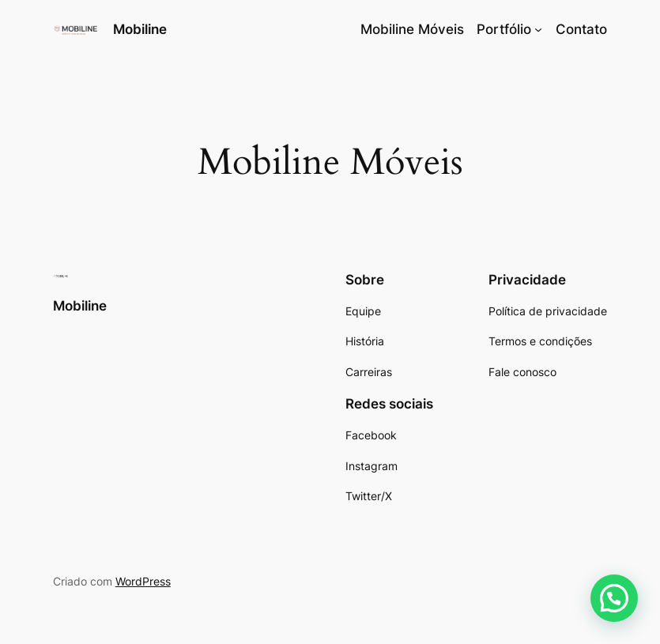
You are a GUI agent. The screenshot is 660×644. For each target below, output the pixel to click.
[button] (614, 598)
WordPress (143, 581)
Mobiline (140, 29)
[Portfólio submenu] (538, 29)
